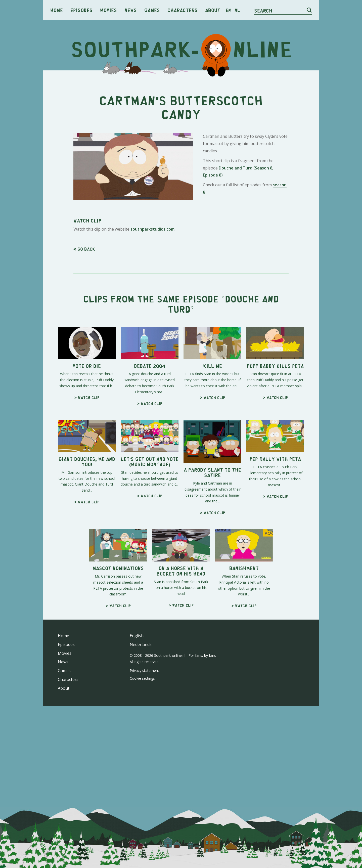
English (137, 706)
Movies (108, 10)
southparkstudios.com (152, 299)
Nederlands (141, 715)
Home (57, 10)
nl (237, 10)
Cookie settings (142, 749)
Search (263, 10)
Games (152, 10)
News (131, 10)
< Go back (84, 319)
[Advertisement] (181, 245)
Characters (183, 10)
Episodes (81, 10)
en (228, 10)
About (213, 10)
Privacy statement (144, 741)
